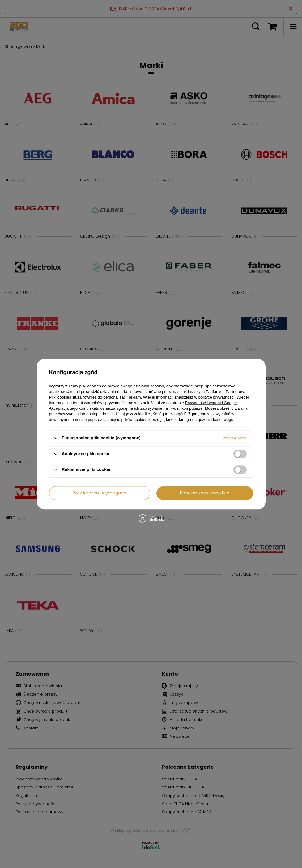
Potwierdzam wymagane (100, 493)
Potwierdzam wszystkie (205, 493)
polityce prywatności (216, 397)
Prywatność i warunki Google (211, 403)
